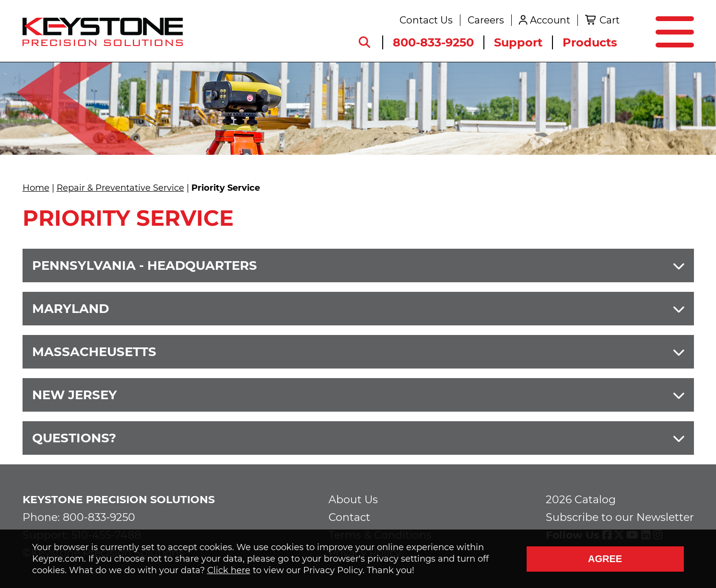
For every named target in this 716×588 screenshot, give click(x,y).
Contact (349, 517)
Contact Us (426, 20)
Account (550, 20)
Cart (610, 20)
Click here (229, 570)
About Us (353, 500)
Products (590, 42)
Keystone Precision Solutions (119, 500)
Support (518, 42)
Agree (605, 559)
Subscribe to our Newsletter (620, 517)
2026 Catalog (581, 500)
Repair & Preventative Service (120, 188)
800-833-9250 (433, 42)
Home (36, 188)
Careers (486, 20)
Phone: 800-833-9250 (79, 517)
